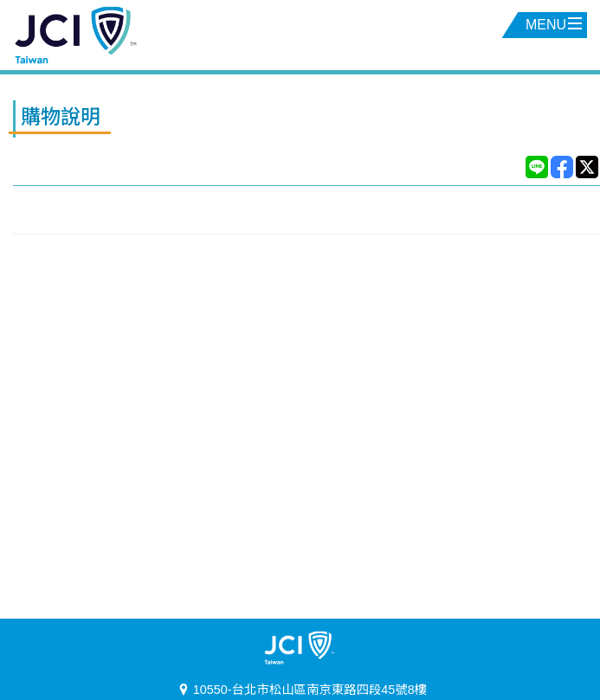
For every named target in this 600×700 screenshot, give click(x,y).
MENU (554, 25)
